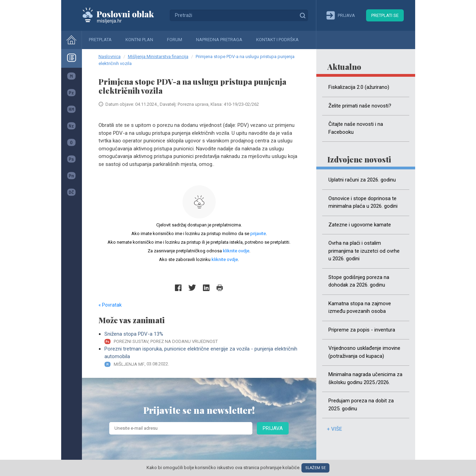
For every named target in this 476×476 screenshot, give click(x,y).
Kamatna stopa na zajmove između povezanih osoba (360, 307)
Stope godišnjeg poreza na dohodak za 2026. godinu (359, 281)
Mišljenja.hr (123, 15)
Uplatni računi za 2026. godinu (362, 180)
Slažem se (315, 468)
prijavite (258, 234)
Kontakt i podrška (277, 40)
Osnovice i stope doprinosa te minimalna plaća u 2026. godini (363, 202)
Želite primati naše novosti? (360, 106)
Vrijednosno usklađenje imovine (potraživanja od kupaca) (364, 352)
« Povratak (110, 305)
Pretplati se (385, 15)
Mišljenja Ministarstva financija (158, 57)
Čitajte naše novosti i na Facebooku (356, 128)
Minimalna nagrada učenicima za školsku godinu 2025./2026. (365, 378)
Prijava (273, 428)
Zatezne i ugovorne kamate (360, 225)
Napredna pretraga (219, 40)
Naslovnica (110, 57)
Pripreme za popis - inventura (362, 330)
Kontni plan (139, 40)
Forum (175, 40)
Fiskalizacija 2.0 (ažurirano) (359, 87)
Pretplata (100, 40)
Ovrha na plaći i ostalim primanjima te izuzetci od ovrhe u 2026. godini (364, 251)
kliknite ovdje (236, 251)
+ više (334, 429)
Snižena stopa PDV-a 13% (202, 338)
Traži (302, 15)
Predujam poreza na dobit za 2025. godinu (361, 405)
